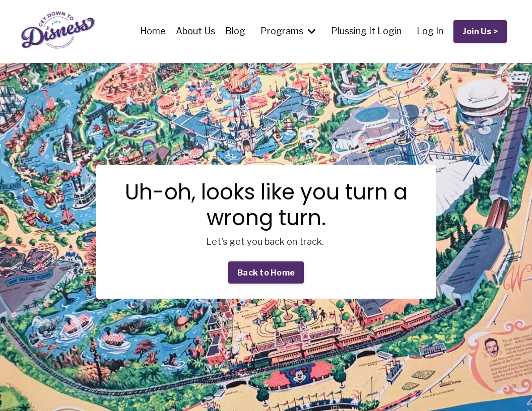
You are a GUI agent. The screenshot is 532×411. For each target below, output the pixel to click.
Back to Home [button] (266, 272)
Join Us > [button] (480, 31)
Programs (288, 31)
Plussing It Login (366, 31)
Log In (430, 31)
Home (153, 31)
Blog (235, 31)
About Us (195, 31)
